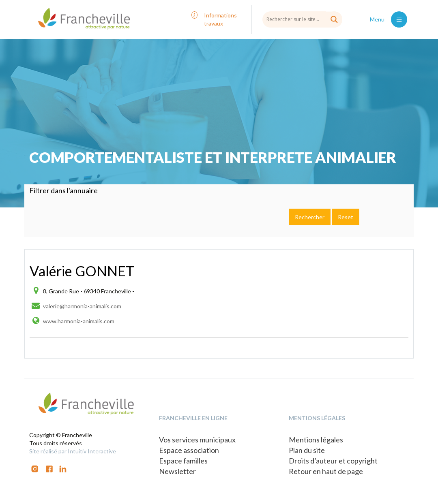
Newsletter (177, 471)
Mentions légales (316, 440)
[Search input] (302, 19)
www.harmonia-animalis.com (79, 321)
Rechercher (310, 217)
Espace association (189, 450)
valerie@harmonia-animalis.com (82, 306)
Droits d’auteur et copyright (333, 461)
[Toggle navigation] (399, 19)
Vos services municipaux (197, 440)
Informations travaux (220, 19)
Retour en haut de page (326, 471)
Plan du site (307, 450)
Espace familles (183, 461)
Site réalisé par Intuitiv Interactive (73, 451)
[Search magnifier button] (334, 19)
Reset (346, 217)
